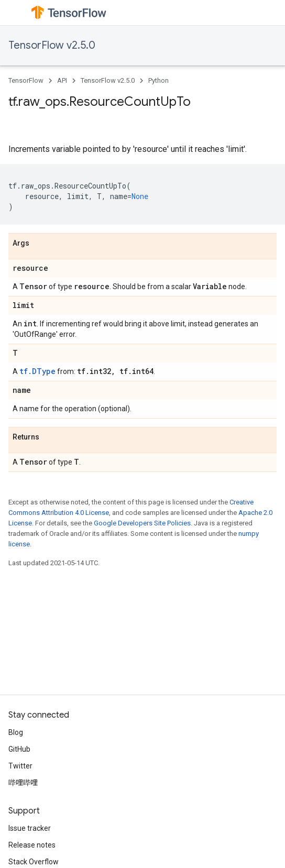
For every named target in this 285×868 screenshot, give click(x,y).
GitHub (19, 749)
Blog (16, 732)
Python (158, 80)
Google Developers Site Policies (142, 523)
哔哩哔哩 (23, 783)
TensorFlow (26, 80)
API (62, 80)
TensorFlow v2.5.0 (52, 45)
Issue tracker (30, 828)
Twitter (20, 766)
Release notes (32, 845)
